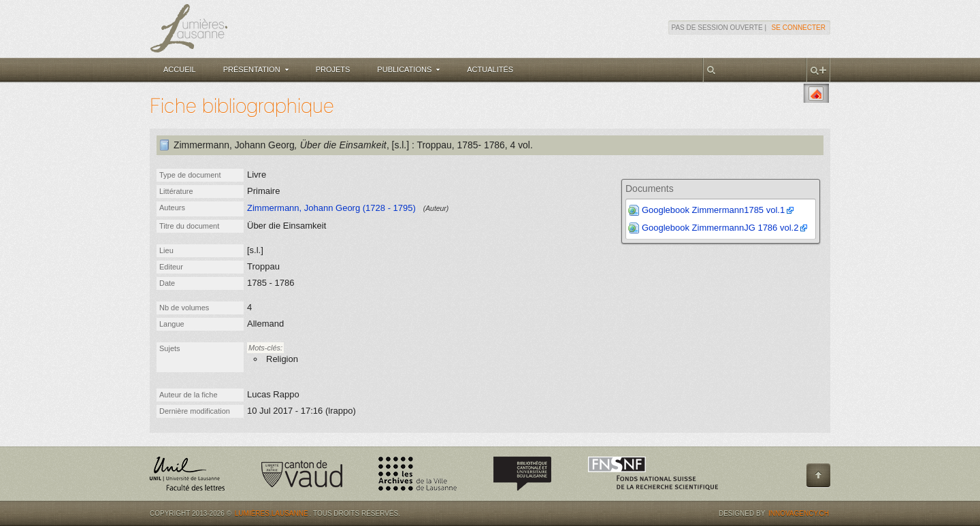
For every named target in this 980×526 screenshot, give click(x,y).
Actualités (490, 69)
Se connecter (799, 28)
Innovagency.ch (799, 513)
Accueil (180, 69)
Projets (333, 69)
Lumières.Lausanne (272, 513)
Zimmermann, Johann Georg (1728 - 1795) (331, 208)
